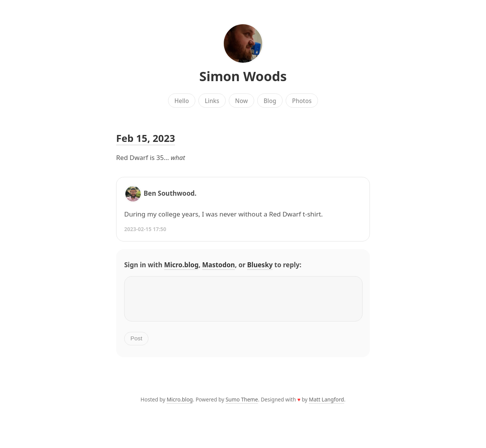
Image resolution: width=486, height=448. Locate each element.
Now (241, 101)
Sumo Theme (242, 406)
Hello (182, 101)
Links (212, 101)
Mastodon (219, 265)
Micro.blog (181, 265)
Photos (302, 101)
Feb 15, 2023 (146, 138)
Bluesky (260, 265)
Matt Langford (326, 406)
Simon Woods (243, 76)
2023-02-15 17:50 (145, 229)
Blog (270, 101)
